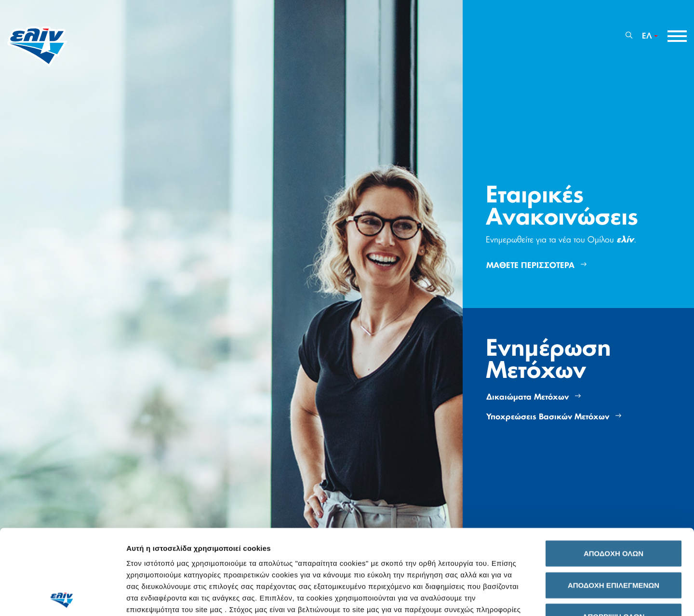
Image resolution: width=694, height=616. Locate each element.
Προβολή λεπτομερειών (540, 597)
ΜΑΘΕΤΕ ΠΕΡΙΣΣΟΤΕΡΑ (536, 265)
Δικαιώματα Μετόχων (534, 397)
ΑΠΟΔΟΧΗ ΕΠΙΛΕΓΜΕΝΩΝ (614, 500)
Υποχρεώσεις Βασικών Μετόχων (554, 417)
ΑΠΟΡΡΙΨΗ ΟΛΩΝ (614, 532)
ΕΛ (647, 36)
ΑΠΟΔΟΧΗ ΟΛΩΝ (614, 469)
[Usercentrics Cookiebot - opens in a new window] (62, 597)
